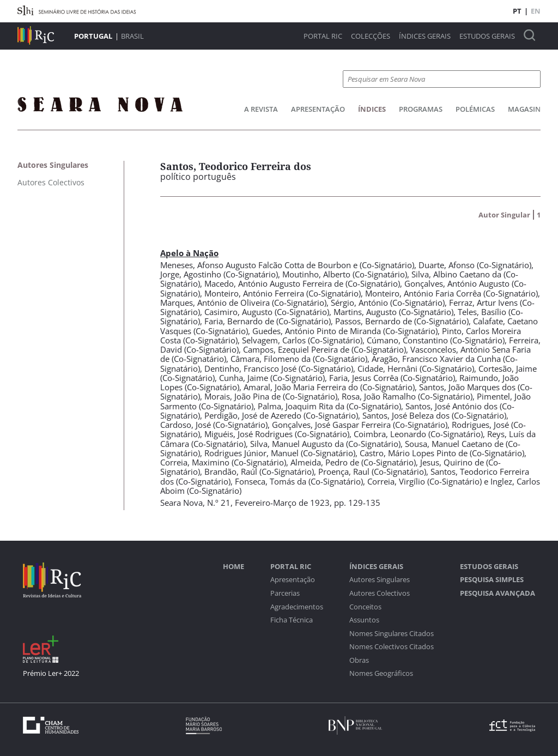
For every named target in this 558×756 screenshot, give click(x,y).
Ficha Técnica (292, 620)
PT (517, 11)
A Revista (261, 109)
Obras (359, 660)
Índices (372, 109)
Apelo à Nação (189, 253)
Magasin (524, 109)
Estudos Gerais (487, 36)
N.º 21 (219, 503)
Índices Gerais (425, 36)
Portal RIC (323, 36)
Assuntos (364, 620)
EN (536, 11)
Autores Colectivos (380, 593)
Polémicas (475, 109)
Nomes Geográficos (381, 673)
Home (233, 567)
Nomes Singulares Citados (392, 634)
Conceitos (365, 607)
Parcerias (285, 593)
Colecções (371, 36)
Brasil (132, 36)
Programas (421, 109)
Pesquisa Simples (492, 580)
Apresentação (318, 109)
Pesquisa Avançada (498, 593)
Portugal (93, 36)
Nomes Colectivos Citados (392, 647)
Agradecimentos (297, 607)
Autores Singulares (380, 580)
